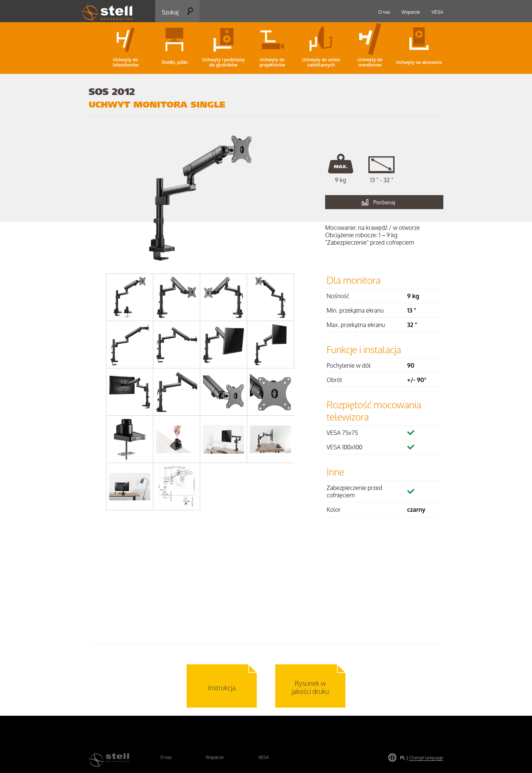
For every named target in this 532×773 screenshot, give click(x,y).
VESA (264, 757)
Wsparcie (214, 757)
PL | (422, 758)
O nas (166, 757)
